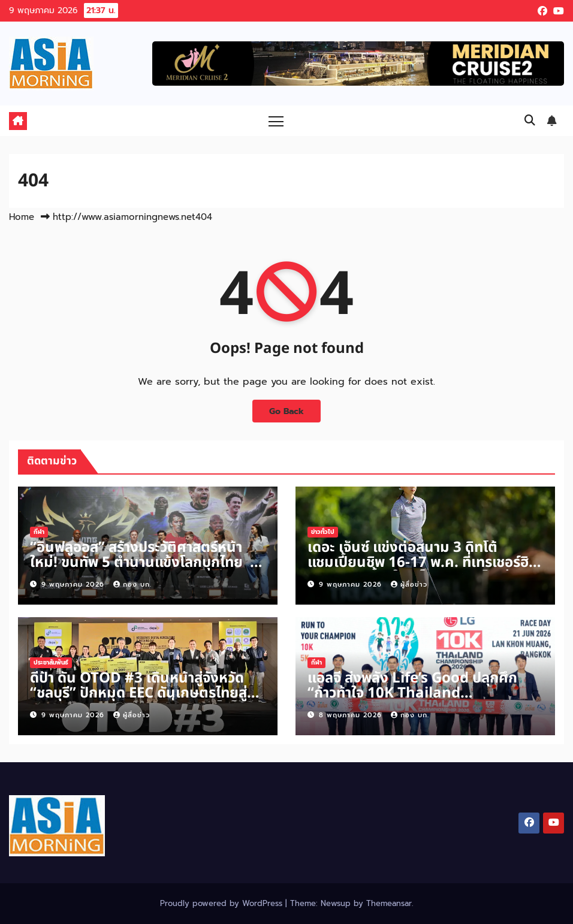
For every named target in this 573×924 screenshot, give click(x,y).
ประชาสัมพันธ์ (51, 662)
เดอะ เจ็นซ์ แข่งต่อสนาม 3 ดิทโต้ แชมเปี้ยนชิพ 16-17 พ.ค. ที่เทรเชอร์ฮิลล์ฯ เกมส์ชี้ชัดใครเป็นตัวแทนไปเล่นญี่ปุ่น (418, 570)
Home (22, 217)
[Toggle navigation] (276, 121)
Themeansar (389, 903)
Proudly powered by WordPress (223, 903)
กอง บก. (132, 585)
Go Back (286, 411)
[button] (530, 120)
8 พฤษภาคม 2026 (352, 715)
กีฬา (39, 532)
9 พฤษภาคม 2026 (74, 585)
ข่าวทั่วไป (323, 532)
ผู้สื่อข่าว (409, 585)
